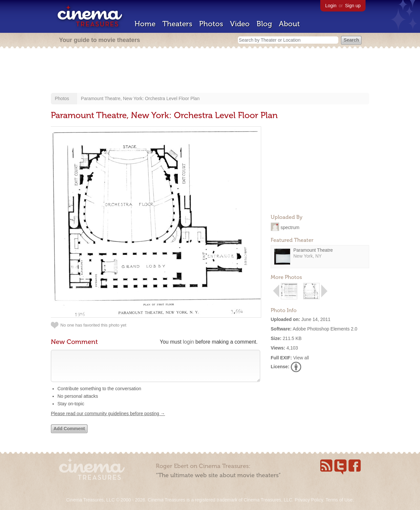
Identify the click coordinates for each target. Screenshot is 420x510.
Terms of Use (339, 500)
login (188, 342)
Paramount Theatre (313, 250)
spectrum (290, 227)
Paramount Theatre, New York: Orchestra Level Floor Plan (140, 98)
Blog (264, 24)
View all (301, 358)
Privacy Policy (309, 500)
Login (331, 6)
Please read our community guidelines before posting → (108, 420)
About (289, 24)
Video (240, 24)
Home (145, 24)
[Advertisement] (210, 71)
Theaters (177, 24)
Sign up (353, 6)
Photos (211, 24)
